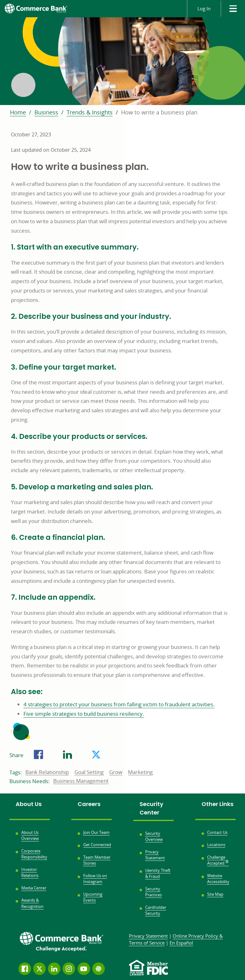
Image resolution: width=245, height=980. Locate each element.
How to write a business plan (159, 112)
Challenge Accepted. (218, 860)
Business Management (81, 781)
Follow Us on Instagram (95, 879)
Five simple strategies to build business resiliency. (84, 714)
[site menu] (233, 9)
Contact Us (217, 832)
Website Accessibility (218, 879)
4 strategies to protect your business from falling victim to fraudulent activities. (119, 704)
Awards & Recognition (32, 903)
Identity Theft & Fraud (158, 873)
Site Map (215, 894)
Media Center (34, 888)
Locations (216, 845)
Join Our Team (96, 832)
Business (46, 112)
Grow (116, 772)
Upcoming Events (93, 897)
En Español (181, 943)
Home (18, 112)
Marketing (140, 772)
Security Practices (153, 892)
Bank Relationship (47, 772)
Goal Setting (89, 772)
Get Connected (97, 845)
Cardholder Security (156, 910)
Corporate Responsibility (34, 854)
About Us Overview (30, 835)
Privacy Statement (155, 855)
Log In (204, 8)
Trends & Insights (90, 112)
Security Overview (154, 836)
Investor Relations (30, 872)
